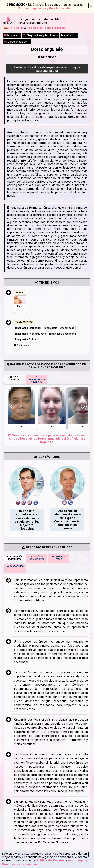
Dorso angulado (16, 42)
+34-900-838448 (14, 28)
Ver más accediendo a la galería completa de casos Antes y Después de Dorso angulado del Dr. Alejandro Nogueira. (47, 439)
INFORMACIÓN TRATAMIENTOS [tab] (15, 558)
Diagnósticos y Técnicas (39, 35)
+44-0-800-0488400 (35, 28)
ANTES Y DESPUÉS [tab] (15, 378)
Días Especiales (60, 8)
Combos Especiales (32, 8)
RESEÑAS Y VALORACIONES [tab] (37, 558)
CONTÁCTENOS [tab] (15, 566)
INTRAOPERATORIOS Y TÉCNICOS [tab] (37, 379)
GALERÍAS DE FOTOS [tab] (59, 558)
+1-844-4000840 (56, 28)
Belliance (11, 35)
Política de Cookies (50, 861)
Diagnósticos (69, 35)
